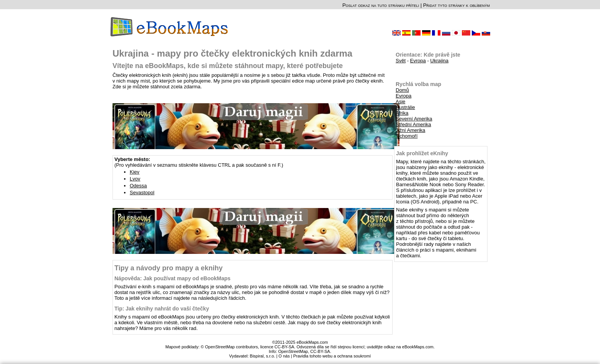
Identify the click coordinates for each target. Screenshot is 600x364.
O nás (284, 356)
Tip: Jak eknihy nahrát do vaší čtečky (162, 309)
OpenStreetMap (293, 351)
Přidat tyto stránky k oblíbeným (457, 5)
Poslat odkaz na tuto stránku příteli (381, 5)
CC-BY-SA (320, 351)
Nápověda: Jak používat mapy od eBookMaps (172, 278)
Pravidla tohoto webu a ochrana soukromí (332, 356)
